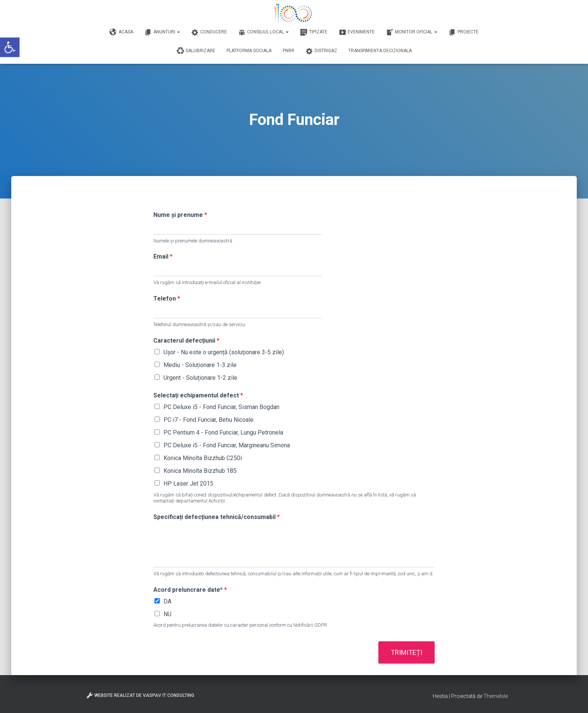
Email (163, 256)
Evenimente (357, 32)
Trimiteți (406, 652)
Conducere (209, 32)
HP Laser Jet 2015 (188, 484)
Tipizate (314, 32)
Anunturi (162, 32)
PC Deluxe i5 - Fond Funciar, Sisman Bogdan (221, 407)
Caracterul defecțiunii (186, 341)
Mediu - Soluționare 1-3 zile (200, 365)
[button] (10, 47)
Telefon (167, 299)
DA (167, 601)
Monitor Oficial (412, 32)
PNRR (289, 51)
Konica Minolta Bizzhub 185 (200, 471)
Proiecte (463, 32)
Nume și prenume (180, 215)
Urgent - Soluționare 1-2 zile (200, 378)
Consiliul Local (263, 32)
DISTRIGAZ (321, 51)
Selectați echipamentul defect (198, 395)
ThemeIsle (496, 696)
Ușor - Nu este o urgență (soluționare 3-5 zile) (224, 352)
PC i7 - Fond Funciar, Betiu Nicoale (208, 420)
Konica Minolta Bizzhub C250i (203, 458)
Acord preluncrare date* (190, 590)
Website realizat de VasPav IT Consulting (140, 695)
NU (167, 614)
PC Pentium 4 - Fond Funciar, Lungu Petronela (223, 432)
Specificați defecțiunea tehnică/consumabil (217, 517)
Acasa (121, 32)
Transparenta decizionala (380, 51)
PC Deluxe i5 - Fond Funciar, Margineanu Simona (227, 445)
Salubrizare (196, 51)
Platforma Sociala (249, 51)
